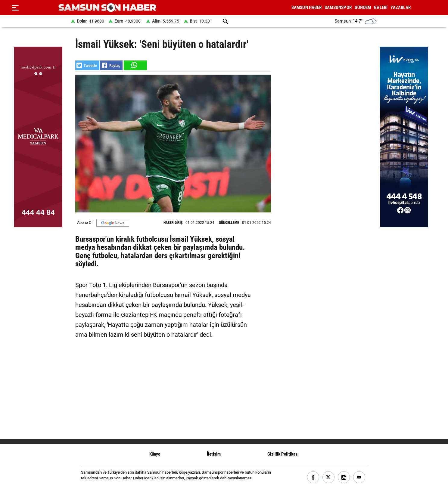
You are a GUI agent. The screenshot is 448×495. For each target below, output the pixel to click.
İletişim (214, 454)
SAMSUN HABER (306, 8)
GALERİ (381, 8)
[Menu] (15, 8)
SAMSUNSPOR (338, 8)
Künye (155, 454)
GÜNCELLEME (229, 223)
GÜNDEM (363, 8)
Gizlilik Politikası (283, 454)
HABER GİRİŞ (173, 223)
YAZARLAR (401, 8)
